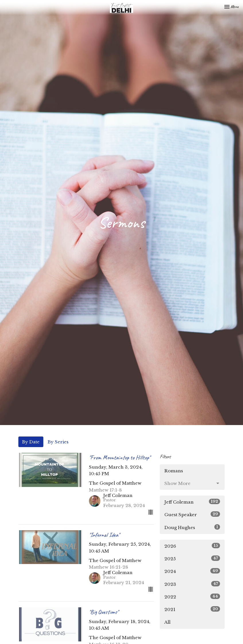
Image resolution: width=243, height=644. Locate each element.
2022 (192, 597)
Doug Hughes (192, 527)
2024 (192, 571)
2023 (192, 584)
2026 (192, 546)
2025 (192, 558)
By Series (58, 442)
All (167, 622)
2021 (192, 609)
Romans (174, 471)
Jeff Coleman (192, 502)
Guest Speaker (192, 514)
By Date (31, 442)
